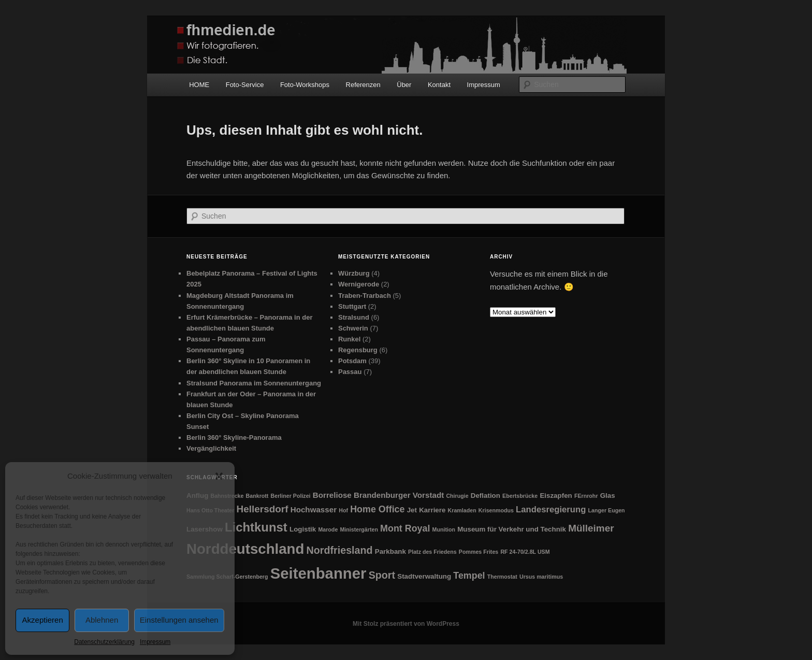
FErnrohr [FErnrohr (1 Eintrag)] (586, 496)
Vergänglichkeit (211, 448)
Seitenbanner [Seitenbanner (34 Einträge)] (318, 573)
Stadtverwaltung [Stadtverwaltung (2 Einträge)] (424, 576)
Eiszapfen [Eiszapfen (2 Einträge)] (556, 496)
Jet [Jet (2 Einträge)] (412, 510)
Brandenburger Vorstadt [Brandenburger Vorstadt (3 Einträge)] (399, 495)
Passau (350, 372)
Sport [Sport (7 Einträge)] (382, 575)
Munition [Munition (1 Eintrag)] (444, 529)
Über (404, 85)
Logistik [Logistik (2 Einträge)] (303, 529)
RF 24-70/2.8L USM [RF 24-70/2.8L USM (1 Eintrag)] (525, 552)
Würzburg (354, 273)
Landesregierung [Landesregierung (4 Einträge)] (551, 510)
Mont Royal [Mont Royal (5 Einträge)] (405, 528)
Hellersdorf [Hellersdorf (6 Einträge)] (263, 509)
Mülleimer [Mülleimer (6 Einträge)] (591, 528)
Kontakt (439, 85)
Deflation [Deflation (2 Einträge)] (485, 496)
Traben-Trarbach (365, 296)
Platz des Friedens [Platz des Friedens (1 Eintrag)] (432, 552)
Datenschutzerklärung (104, 642)
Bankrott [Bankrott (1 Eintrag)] (257, 496)
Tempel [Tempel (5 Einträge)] (469, 576)
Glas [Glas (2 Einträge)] (608, 496)
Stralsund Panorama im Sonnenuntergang (254, 383)
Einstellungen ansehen (179, 620)
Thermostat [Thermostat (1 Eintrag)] (502, 577)
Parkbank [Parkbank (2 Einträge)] (390, 551)
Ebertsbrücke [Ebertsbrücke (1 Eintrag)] (520, 496)
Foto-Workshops (305, 85)
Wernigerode (359, 284)
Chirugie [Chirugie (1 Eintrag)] (457, 496)
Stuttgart (352, 306)
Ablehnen (102, 620)
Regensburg (358, 350)
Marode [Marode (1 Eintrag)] (328, 529)
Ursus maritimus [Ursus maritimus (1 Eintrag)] (541, 577)
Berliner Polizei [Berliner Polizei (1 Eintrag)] (291, 496)
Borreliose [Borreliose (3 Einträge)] (332, 495)
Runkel (349, 339)
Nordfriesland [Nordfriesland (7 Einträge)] (340, 550)
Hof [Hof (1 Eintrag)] (343, 510)
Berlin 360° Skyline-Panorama (234, 437)
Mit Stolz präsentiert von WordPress (406, 624)
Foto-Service (245, 85)
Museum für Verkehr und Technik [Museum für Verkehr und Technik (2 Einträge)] (512, 529)
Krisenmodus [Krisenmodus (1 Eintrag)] (496, 510)
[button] (219, 476)
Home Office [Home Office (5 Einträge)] (377, 509)
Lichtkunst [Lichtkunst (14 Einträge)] (256, 527)
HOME (199, 85)
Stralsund (354, 317)
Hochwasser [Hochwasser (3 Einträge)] (314, 510)
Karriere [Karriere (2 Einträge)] (432, 510)
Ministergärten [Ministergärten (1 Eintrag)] (359, 529)
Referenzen (363, 85)
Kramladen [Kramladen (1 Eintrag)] (462, 510)
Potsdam (352, 361)
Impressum (155, 642)
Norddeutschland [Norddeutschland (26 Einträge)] (245, 549)
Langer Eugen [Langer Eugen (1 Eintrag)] (607, 510)
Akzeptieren (43, 620)
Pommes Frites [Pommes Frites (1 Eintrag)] (479, 552)
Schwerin (353, 328)
